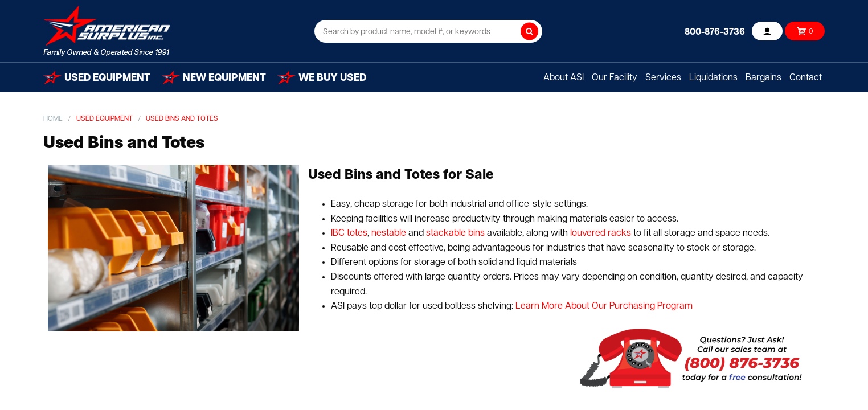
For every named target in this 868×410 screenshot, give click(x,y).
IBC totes (349, 233)
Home (53, 119)
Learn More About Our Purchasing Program (604, 306)
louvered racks (599, 233)
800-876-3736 (715, 32)
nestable (388, 233)
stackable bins (455, 233)
